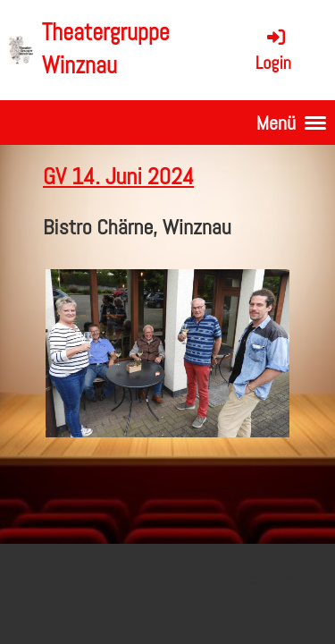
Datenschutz (262, 580)
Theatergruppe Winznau (106, 49)
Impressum (202, 580)
